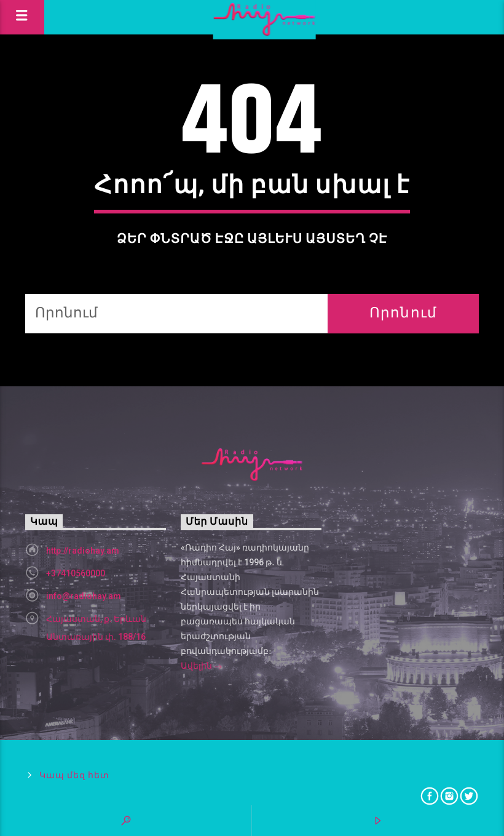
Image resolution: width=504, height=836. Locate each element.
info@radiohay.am (84, 596)
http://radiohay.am (83, 551)
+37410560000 (76, 573)
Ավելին (202, 667)
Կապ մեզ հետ (74, 775)
